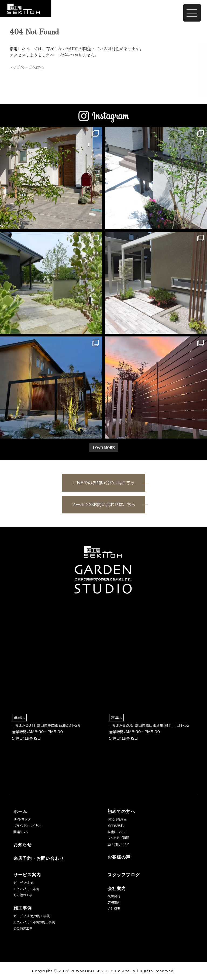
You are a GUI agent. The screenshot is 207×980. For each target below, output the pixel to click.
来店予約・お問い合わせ (200, 70)
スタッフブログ (124, 875)
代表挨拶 (114, 896)
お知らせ (23, 845)
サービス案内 (27, 875)
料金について (117, 832)
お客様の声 (119, 857)
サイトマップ (22, 819)
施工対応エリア (118, 844)
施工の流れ (116, 826)
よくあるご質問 (118, 838)
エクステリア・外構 (26, 889)
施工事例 (23, 908)
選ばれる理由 (117, 819)
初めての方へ (121, 812)
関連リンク (21, 832)
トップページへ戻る (27, 67)
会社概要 (114, 909)
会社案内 (117, 889)
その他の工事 (23, 895)
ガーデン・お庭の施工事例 (32, 916)
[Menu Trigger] (192, 13)
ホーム (20, 812)
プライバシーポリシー (28, 826)
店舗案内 (114, 902)
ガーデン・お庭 (24, 883)
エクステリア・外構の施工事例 (34, 922)
